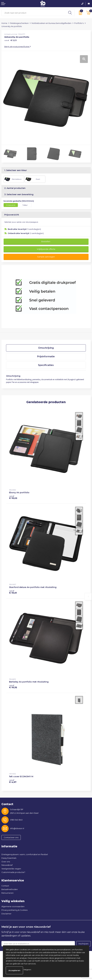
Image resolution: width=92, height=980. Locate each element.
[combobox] (33, 13)
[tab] (46, 348)
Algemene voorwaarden (13, 906)
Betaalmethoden (10, 889)
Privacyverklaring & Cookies (14, 910)
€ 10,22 (13, 497)
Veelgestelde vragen (11, 869)
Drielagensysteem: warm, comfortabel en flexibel (25, 854)
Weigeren (27, 970)
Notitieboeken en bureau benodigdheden (51, 23)
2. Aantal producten (15, 188)
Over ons (6, 862)
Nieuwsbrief (7, 865)
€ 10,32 (13, 686)
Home (4, 23)
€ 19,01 (13, 592)
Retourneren (7, 893)
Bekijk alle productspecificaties (18, 46)
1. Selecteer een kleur (16, 170)
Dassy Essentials (9, 858)
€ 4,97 (13, 781)
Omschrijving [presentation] (46, 348)
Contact (5, 886)
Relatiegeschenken (19, 23)
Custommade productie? (13, 872)
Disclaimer (6, 914)
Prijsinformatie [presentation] (46, 356)
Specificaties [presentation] (46, 365)
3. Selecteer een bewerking (19, 194)
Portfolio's (79, 23)
